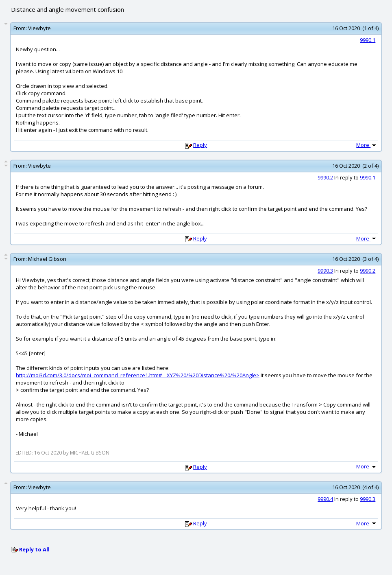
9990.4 (325, 499)
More (367, 145)
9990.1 (368, 40)
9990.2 (325, 177)
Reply (200, 145)
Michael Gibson (47, 259)
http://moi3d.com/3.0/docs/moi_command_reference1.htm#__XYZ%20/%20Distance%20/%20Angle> (138, 375)
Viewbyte (39, 28)
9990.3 (325, 271)
